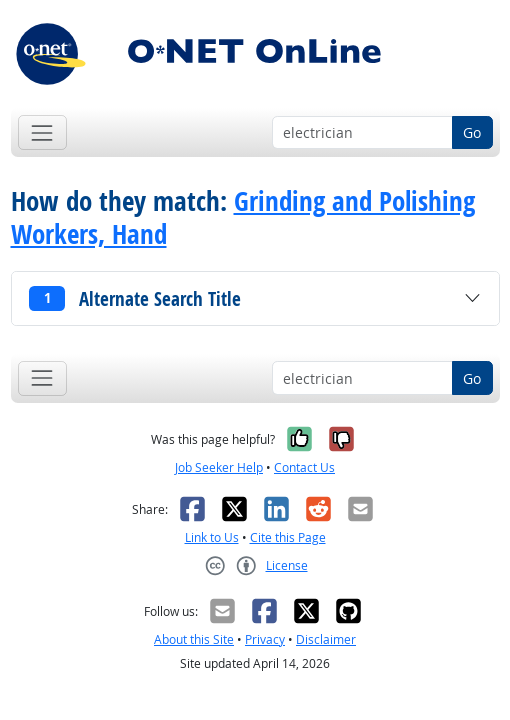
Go (472, 132)
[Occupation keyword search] (362, 133)
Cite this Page (288, 537)
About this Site (194, 639)
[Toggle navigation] (42, 132)
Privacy (265, 639)
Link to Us (212, 537)
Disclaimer (326, 639)
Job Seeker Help (219, 467)
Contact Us (304, 467)
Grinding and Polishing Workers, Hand (243, 216)
